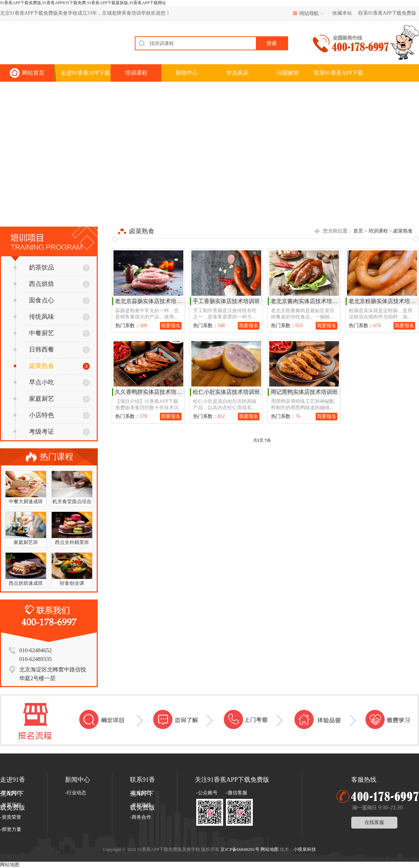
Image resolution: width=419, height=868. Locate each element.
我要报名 (171, 326)
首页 (358, 231)
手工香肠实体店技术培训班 (226, 301)
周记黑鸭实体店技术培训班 (304, 392)
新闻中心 (187, 73)
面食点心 (34, 300)
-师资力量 (11, 829)
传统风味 (34, 317)
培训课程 (136, 73)
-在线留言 (141, 793)
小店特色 (34, 415)
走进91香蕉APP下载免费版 (85, 76)
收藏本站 (342, 13)
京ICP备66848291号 (240, 849)
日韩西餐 (34, 350)
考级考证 (34, 432)
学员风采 (237, 73)
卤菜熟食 (34, 366)
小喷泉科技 (305, 849)
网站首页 (33, 73)
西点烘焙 (34, 284)
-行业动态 (76, 793)
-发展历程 (11, 805)
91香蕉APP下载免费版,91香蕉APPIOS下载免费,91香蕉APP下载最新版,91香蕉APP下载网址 (83, 3)
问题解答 (288, 73)
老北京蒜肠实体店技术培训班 (151, 301)
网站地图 (270, 849)
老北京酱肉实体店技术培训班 (307, 301)
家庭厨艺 (34, 399)
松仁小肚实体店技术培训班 (226, 392)
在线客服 (374, 822)
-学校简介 (11, 793)
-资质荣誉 (11, 817)
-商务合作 (141, 817)
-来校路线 (141, 805)
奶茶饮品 (34, 267)
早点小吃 (34, 382)
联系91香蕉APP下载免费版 (387, 13)
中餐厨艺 (34, 333)
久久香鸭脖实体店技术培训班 (151, 392)
